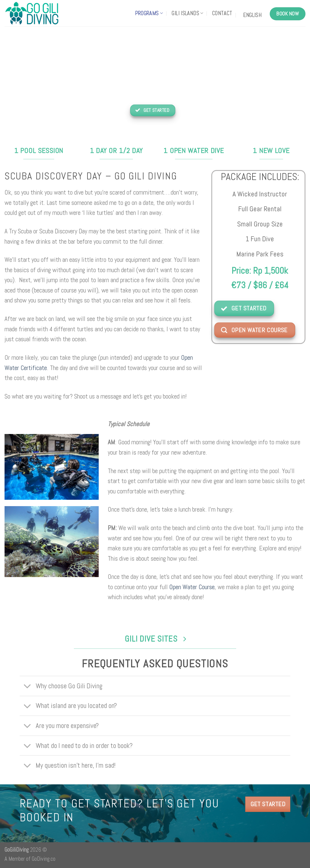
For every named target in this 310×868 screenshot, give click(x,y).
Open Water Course (192, 587)
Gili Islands (187, 13)
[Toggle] (27, 687)
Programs (149, 13)
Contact (222, 13)
